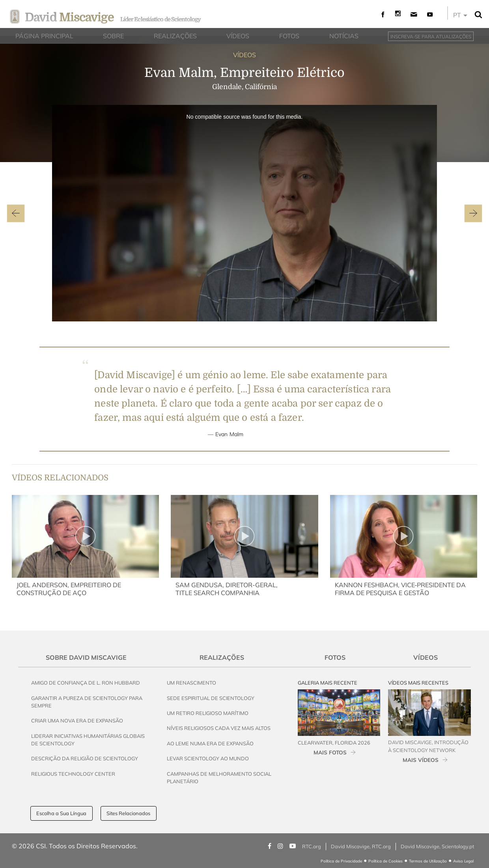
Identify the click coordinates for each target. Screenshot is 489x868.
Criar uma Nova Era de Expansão (77, 721)
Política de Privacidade (341, 861)
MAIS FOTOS (330, 752)
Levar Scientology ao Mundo (208, 758)
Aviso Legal (463, 861)
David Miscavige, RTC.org (361, 846)
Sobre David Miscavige (86, 657)
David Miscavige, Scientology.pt (437, 846)
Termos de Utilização (428, 861)
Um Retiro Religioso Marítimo (208, 713)
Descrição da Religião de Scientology (85, 758)
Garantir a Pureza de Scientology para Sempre (87, 702)
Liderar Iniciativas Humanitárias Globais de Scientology (88, 740)
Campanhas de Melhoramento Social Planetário (219, 777)
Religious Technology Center (73, 774)
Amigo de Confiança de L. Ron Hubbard (86, 683)
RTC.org (312, 846)
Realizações (222, 657)
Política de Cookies (385, 861)
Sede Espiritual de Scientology (211, 698)
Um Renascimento (191, 683)
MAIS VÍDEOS (421, 760)
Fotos (335, 657)
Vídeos (426, 657)
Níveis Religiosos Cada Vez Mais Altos (219, 728)
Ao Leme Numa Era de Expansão (210, 743)
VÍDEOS (244, 55)
